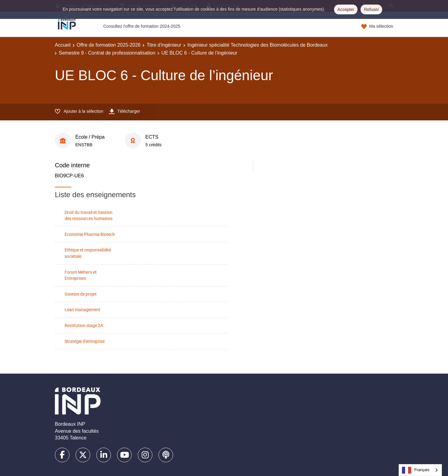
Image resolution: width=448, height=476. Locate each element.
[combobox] (420, 470)
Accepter (346, 9)
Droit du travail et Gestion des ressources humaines (89, 215)
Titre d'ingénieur (164, 45)
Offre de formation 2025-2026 (109, 45)
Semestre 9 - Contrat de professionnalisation (107, 53)
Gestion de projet (81, 294)
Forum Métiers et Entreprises (81, 275)
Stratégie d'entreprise (85, 341)
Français (416, 470)
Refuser (371, 9)
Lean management (82, 309)
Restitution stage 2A (84, 325)
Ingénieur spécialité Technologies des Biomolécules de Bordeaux (258, 45)
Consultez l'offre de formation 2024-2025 (142, 26)
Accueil (63, 45)
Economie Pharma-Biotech (90, 234)
